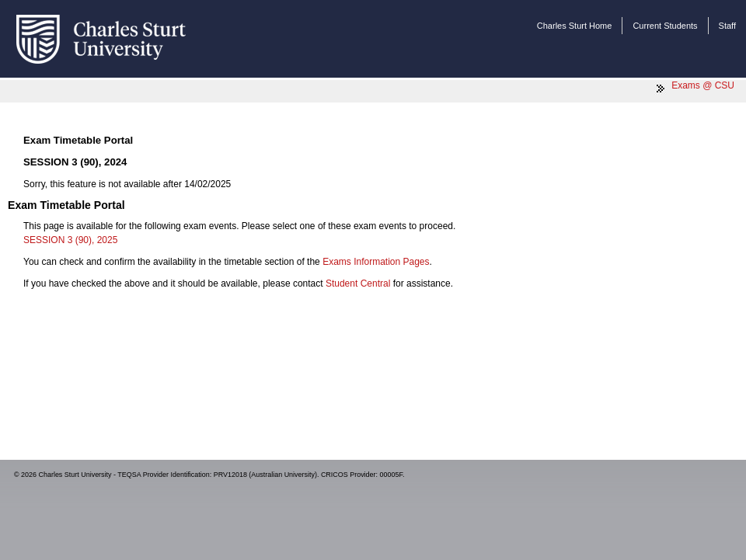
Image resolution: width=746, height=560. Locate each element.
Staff (727, 26)
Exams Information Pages (376, 262)
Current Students (665, 26)
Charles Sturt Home (575, 26)
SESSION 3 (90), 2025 (70, 240)
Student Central (358, 283)
